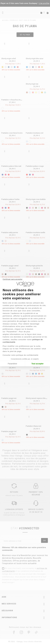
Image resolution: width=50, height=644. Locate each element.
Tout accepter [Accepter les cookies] (38, 364)
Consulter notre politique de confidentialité (20, 355)
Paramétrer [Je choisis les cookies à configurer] (12, 364)
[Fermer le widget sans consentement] (13, 279)
